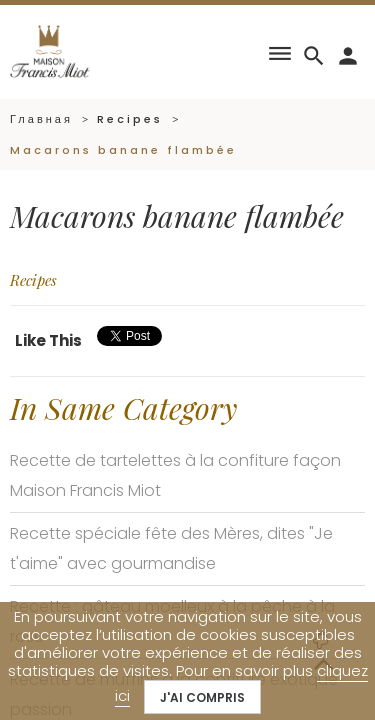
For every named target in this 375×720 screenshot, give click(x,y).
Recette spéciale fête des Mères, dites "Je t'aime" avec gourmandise (171, 548)
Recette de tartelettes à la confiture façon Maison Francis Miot (175, 475)
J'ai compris (202, 697)
